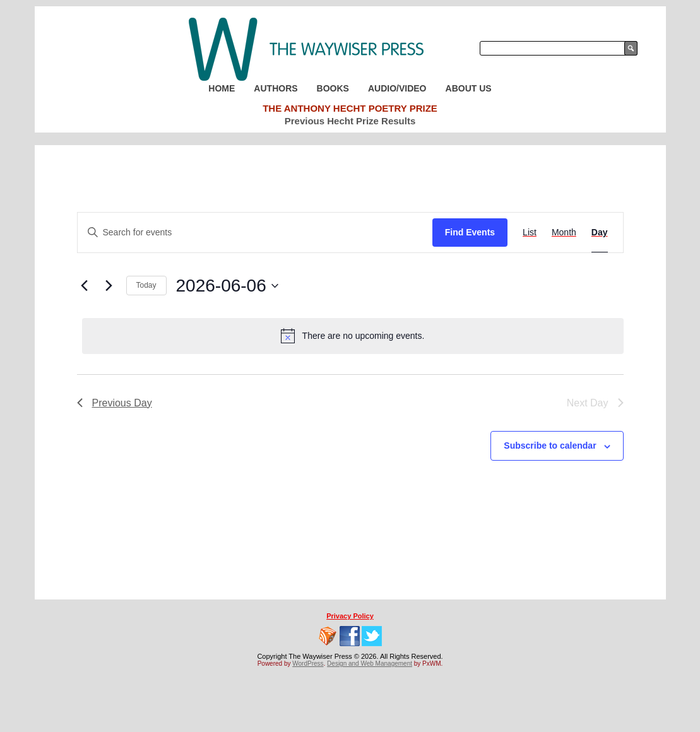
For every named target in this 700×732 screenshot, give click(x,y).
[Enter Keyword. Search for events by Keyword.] (255, 233)
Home (222, 88)
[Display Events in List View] (530, 233)
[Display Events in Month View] (564, 233)
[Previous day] (85, 286)
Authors (276, 88)
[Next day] (109, 286)
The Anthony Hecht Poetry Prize (350, 108)
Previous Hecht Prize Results (350, 121)
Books (333, 88)
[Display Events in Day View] (600, 233)
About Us (469, 88)
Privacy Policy (350, 616)
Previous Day (115, 403)
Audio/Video (397, 88)
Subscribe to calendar (550, 446)
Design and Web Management (370, 664)
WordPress (308, 664)
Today (146, 285)
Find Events (470, 232)
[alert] (353, 336)
